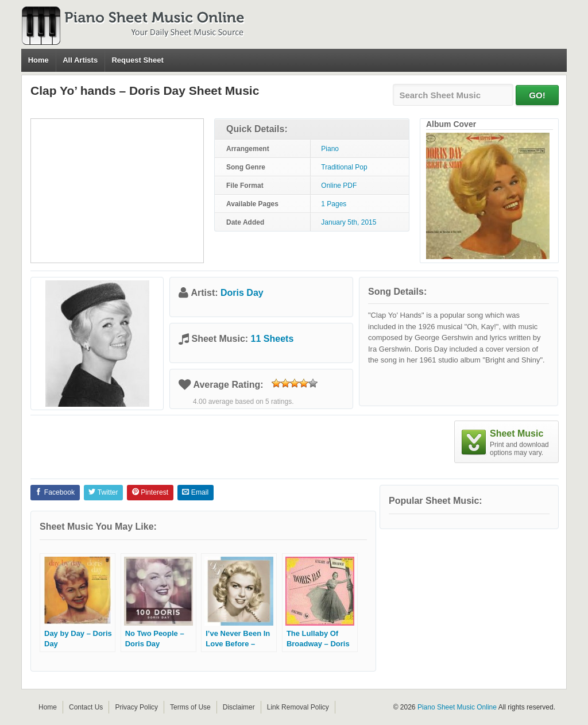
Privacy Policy (136, 707)
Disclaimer (239, 707)
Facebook (55, 492)
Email (195, 492)
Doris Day (242, 293)
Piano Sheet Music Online (457, 707)
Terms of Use (190, 707)
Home (38, 60)
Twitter (103, 492)
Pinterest (150, 492)
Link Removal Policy (298, 707)
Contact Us (86, 707)
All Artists (80, 60)
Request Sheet (137, 60)
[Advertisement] (117, 191)
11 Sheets (272, 339)
